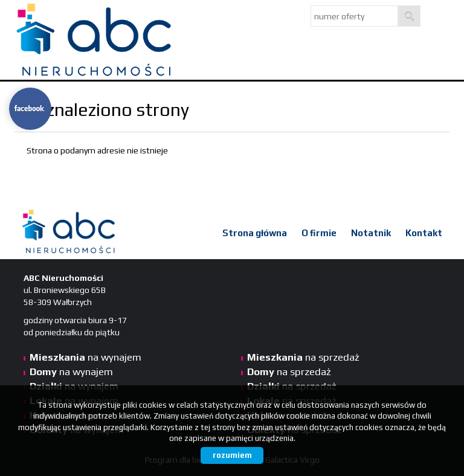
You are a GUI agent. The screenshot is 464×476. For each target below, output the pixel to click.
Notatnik (371, 233)
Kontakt (424, 233)
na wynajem (85, 357)
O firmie (319, 233)
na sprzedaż (303, 357)
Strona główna (255, 233)
